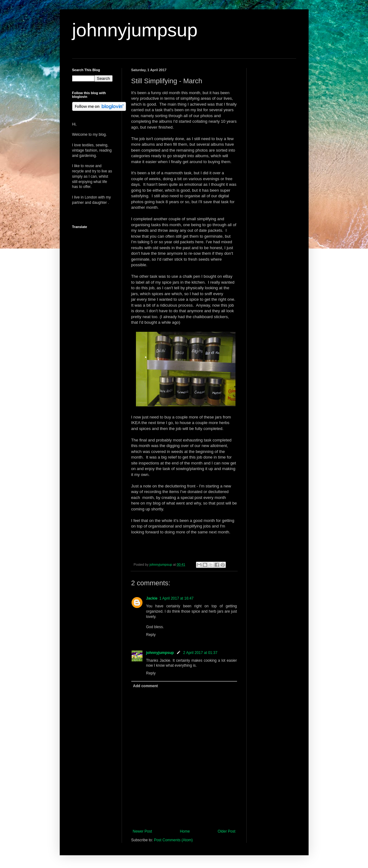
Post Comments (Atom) (173, 840)
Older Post (227, 831)
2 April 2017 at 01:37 (200, 653)
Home (185, 831)
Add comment (146, 686)
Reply (151, 635)
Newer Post (142, 831)
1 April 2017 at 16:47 (176, 598)
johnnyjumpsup (135, 30)
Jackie (152, 598)
